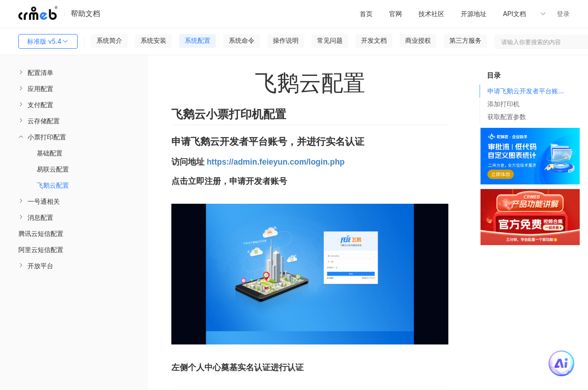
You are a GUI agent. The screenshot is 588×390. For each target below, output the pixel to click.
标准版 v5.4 (48, 41)
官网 (396, 14)
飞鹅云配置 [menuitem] (53, 185)
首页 (366, 14)
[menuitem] (74, 72)
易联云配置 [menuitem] (53, 169)
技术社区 (431, 14)
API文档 (515, 14)
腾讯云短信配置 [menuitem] (41, 233)
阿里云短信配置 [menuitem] (41, 249)
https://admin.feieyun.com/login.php (276, 162)
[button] (528, 14)
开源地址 (474, 14)
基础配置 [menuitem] (50, 153)
